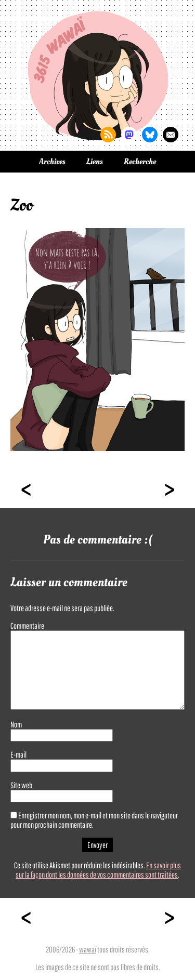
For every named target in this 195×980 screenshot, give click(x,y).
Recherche (140, 162)
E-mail (18, 754)
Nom (16, 724)
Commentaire (27, 626)
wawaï (88, 949)
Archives (52, 162)
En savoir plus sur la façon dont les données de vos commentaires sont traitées (98, 870)
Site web (21, 785)
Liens (95, 162)
